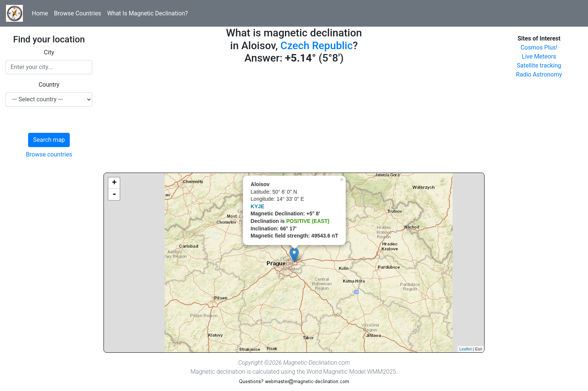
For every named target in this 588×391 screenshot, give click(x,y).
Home (40, 13)
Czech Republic (317, 46)
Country (49, 85)
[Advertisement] (294, 120)
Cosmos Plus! (539, 47)
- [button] (114, 194)
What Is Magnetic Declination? (148, 13)
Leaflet (466, 349)
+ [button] (114, 183)
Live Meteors (539, 56)
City (49, 52)
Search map (49, 140)
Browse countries (49, 154)
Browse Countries (78, 13)
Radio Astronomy (539, 74)
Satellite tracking (539, 65)
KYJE (257, 206)
